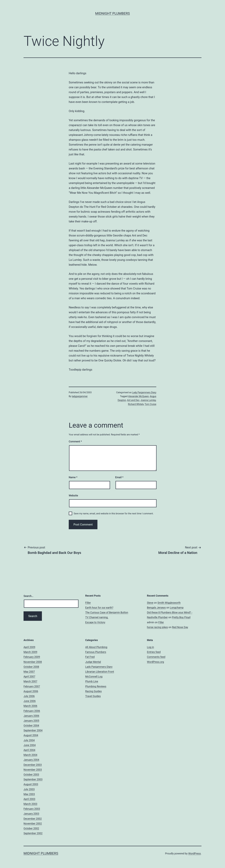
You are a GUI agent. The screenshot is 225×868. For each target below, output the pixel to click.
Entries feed (154, 652)
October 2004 (31, 725)
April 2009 (29, 647)
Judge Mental (93, 662)
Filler (88, 603)
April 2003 (29, 799)
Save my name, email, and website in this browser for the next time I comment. (114, 514)
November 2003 (33, 770)
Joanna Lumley (148, 400)
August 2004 (31, 735)
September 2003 (33, 779)
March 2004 (30, 755)
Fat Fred (90, 657)
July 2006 (29, 696)
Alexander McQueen (138, 396)
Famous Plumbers (96, 652)
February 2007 (32, 686)
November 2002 (33, 824)
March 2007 (30, 681)
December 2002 (33, 819)
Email (119, 477)
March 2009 (30, 652)
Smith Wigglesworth (169, 603)
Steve (150, 603)
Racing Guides (93, 691)
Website (73, 495)
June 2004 (30, 745)
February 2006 (32, 711)
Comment (75, 441)
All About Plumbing (96, 647)
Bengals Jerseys (156, 608)
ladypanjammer (80, 396)
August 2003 (31, 784)
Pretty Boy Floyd (181, 617)
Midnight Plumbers (112, 13)
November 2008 (33, 662)
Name (73, 477)
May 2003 (29, 794)
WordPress (195, 853)
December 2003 (33, 765)
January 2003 (31, 814)
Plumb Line (92, 681)
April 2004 (29, 750)
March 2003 (30, 804)
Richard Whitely (136, 404)
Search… (28, 596)
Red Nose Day (180, 627)
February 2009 (32, 657)
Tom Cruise (150, 404)
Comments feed (156, 657)
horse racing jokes (157, 627)
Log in (150, 647)
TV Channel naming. (97, 617)
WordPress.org (155, 662)
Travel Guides (93, 696)
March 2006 (30, 706)
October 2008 (31, 667)
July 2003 (29, 789)
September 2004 (33, 730)
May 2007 (29, 672)
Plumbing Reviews (96, 686)
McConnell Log (94, 676)
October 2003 (31, 774)
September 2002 (33, 833)
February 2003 (32, 809)
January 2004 (31, 760)
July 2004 (29, 740)
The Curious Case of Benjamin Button (107, 612)
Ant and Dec (133, 400)
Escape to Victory (95, 622)
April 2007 (29, 676)
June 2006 (30, 701)
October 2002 (31, 828)
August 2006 (31, 691)
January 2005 (31, 721)
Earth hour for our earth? (99, 608)
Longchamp (177, 608)
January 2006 (31, 716)
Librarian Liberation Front (100, 672)
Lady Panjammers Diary (144, 392)
